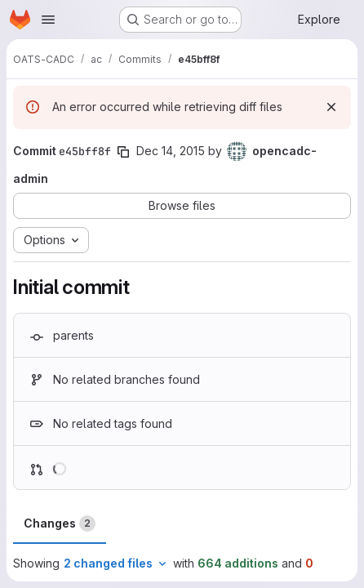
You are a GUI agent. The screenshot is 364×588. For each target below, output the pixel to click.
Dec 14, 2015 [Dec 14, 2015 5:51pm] (171, 151)
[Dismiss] (331, 107)
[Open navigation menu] (48, 20)
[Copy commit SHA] (123, 152)
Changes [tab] (60, 523)
